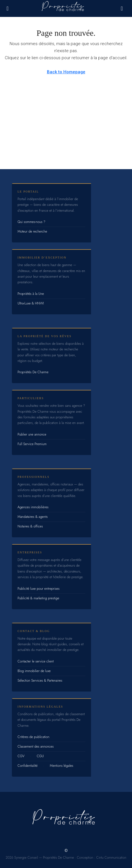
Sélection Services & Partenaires (40, 681)
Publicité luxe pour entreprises (39, 589)
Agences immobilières (33, 507)
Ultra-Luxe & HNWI (31, 303)
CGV (21, 756)
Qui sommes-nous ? (31, 222)
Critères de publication (33, 737)
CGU (40, 756)
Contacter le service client (36, 661)
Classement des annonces (36, 746)
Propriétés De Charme (33, 372)
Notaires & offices (30, 526)
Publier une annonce (32, 434)
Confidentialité (28, 766)
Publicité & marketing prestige (38, 598)
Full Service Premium (32, 444)
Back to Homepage (66, 72)
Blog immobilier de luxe (34, 671)
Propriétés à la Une (31, 294)
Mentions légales (61, 766)
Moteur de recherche (32, 231)
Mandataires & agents (33, 517)
